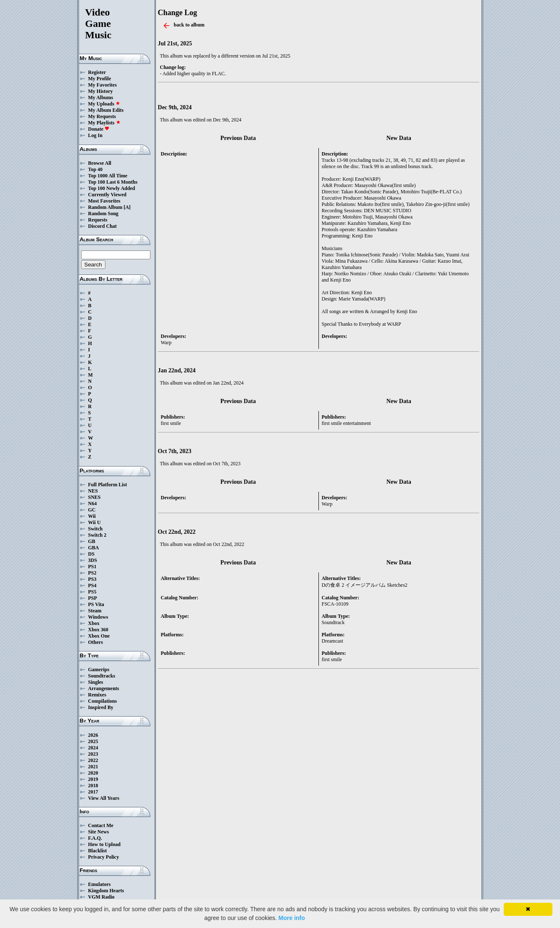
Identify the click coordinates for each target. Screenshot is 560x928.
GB (92, 541)
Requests (98, 220)
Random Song (103, 214)
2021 (93, 767)
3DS (93, 560)
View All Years (104, 798)
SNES (95, 497)
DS (91, 554)
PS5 (92, 592)
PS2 (92, 573)
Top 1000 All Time (108, 176)
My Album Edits (106, 110)
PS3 (92, 579)
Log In (95, 135)
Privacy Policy (104, 857)
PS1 (92, 567)
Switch (96, 529)
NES (93, 491)
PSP (93, 598)
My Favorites (103, 85)
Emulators (100, 884)
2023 (93, 754)
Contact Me (101, 825)
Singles (96, 682)
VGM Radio (101, 897)
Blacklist (98, 851)
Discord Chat (103, 226)
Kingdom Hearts (106, 891)
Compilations (103, 701)
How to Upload (104, 844)
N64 (93, 504)
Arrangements (104, 688)
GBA (94, 548)
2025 (93, 741)
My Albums (101, 98)
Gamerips (99, 670)
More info (292, 918)
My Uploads (104, 104)
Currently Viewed (107, 195)
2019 (93, 779)
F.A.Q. (95, 838)
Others (96, 642)
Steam (95, 611)
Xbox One (99, 636)
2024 (93, 748)
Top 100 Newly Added (112, 188)
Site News (99, 832)
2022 (93, 760)
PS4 (92, 585)
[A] (127, 207)
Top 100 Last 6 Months (113, 182)
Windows (98, 617)
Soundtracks (102, 676)
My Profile (100, 79)
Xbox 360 (98, 630)
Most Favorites (104, 201)
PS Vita (96, 604)
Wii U (95, 522)
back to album (189, 25)
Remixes (97, 695)
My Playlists (104, 123)
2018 (93, 786)
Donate (99, 129)
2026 (93, 735)
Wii (92, 516)
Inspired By (101, 707)
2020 (93, 773)
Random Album (105, 207)
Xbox (94, 623)
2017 (93, 792)
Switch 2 (97, 535)
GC (92, 510)
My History (101, 91)
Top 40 (96, 169)
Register (97, 72)
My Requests (102, 116)
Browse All (100, 163)
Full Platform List (108, 485)
